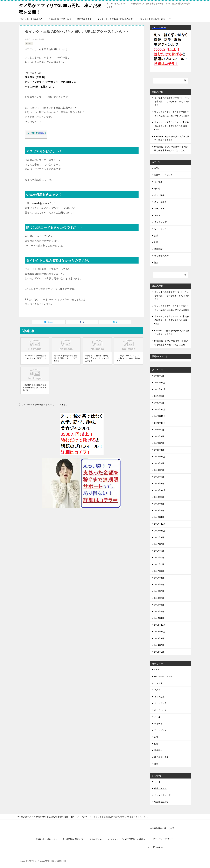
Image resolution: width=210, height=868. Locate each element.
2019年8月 (159, 470)
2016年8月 (159, 584)
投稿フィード (160, 788)
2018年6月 (159, 504)
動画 (156, 242)
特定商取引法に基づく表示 (153, 19)
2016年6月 (159, 591)
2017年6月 (159, 558)
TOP (48, 817)
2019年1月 (159, 483)
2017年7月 (159, 551)
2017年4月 (159, 571)
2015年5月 (159, 605)
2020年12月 (160, 409)
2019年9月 (159, 463)
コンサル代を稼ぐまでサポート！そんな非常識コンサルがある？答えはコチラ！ (172, 101)
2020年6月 (159, 443)
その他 (29, 43)
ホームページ (160, 209)
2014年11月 (160, 632)
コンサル (158, 182)
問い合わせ (158, 847)
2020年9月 (159, 430)
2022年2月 (159, 376)
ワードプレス (160, 229)
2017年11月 (160, 531)
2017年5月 (159, 564)
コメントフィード (162, 795)
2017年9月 (159, 537)
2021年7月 (159, 396)
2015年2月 (159, 611)
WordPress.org (161, 802)
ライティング (160, 222)
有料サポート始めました (32, 19)
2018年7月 (159, 497)
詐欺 (156, 263)
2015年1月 (159, 618)
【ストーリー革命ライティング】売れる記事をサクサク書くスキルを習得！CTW (172, 126)
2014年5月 (159, 645)
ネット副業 (159, 195)
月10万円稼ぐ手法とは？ (60, 19)
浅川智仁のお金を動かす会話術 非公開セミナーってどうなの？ (66, 358)
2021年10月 (160, 389)
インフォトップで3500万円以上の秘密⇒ (116, 19)
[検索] (171, 81)
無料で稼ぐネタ (84, 19)
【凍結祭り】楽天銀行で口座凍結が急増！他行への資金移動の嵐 (34, 388)
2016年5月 (159, 598)
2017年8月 (159, 544)
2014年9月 (159, 638)
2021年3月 (159, 403)
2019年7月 (159, 477)
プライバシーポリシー (163, 839)
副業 (156, 236)
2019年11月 (160, 457)
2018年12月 (160, 490)
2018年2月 (159, 510)
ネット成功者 (160, 202)
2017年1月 (159, 578)
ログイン (158, 782)
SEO (156, 168)
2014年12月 (160, 625)
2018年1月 (159, 517)
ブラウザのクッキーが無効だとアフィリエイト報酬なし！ (34, 357)
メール (157, 215)
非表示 (42, 133)
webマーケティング (163, 175)
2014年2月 (159, 652)
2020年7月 (159, 436)
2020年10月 (160, 423)
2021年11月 (160, 382)
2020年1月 (159, 450)
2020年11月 (160, 416)
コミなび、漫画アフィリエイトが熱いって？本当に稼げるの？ (128, 358)
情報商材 (158, 249)
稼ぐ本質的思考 (161, 256)
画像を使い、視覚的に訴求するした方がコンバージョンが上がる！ (97, 358)
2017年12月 (160, 524)
